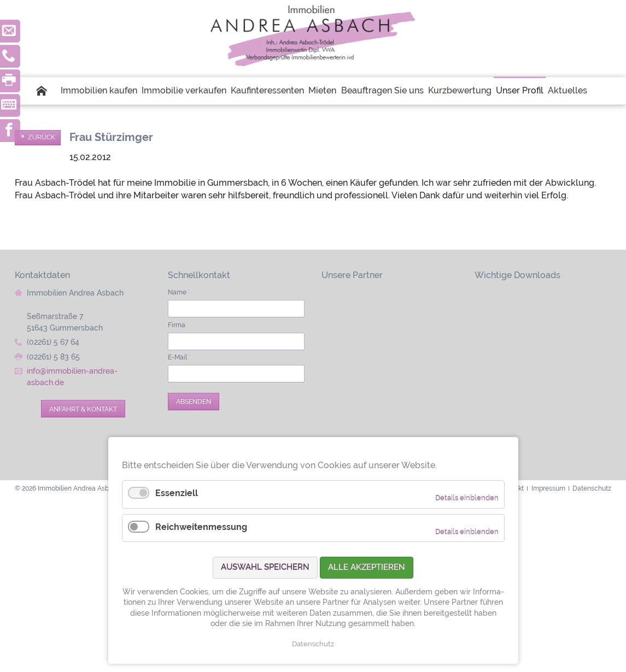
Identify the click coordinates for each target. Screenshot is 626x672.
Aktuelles (568, 90)
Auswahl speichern (265, 567)
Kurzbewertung (460, 90)
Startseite (48, 91)
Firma (177, 325)
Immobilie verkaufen (184, 90)
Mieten (322, 90)
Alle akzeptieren (367, 567)
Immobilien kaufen (99, 90)
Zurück (42, 137)
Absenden (194, 401)
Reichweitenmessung (201, 527)
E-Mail (179, 357)
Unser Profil (520, 90)
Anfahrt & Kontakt (83, 409)
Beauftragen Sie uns (382, 90)
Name (179, 292)
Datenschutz (313, 644)
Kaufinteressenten (267, 90)
